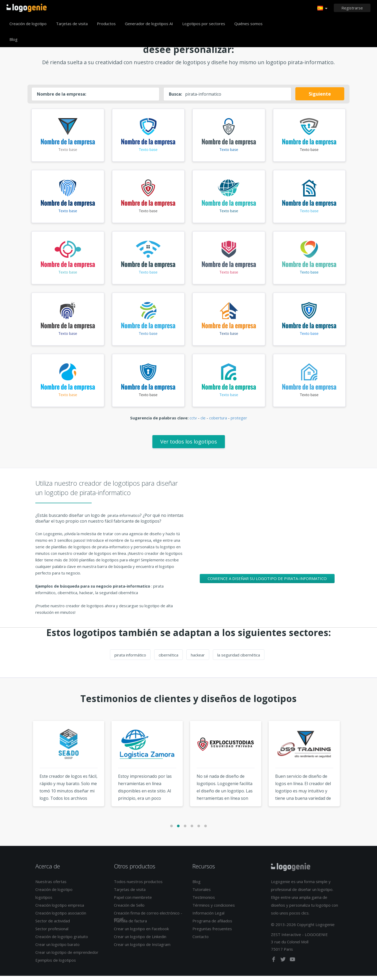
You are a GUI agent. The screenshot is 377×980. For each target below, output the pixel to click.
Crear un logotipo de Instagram (142, 949)
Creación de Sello (129, 909)
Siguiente (320, 94)
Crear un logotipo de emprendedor (67, 956)
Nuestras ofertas (51, 886)
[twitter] (284, 964)
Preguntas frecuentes (212, 933)
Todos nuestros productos (138, 886)
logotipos (44, 901)
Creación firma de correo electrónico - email (148, 920)
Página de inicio (27, 8)
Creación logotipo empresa (60, 909)
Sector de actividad (53, 925)
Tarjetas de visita (72, 24)
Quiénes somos (248, 24)
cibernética (168, 659)
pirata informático (130, 659)
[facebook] (274, 964)
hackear (198, 659)
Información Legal (208, 917)
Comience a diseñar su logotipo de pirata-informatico (267, 582)
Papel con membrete (133, 901)
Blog (13, 39)
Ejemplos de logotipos (56, 964)
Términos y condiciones (214, 909)
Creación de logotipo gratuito (62, 941)
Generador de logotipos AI (149, 24)
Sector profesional (52, 933)
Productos (106, 24)
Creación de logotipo (28, 24)
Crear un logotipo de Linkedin (140, 941)
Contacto (201, 941)
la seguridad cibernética (239, 659)
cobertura (218, 422)
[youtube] (292, 964)
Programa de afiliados (212, 925)
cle (203, 422)
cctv (193, 422)
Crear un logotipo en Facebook (141, 933)
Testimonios (204, 901)
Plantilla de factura (130, 925)
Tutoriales (202, 894)
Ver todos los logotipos (189, 445)
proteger (239, 422)
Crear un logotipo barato (57, 949)
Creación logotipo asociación (61, 917)
